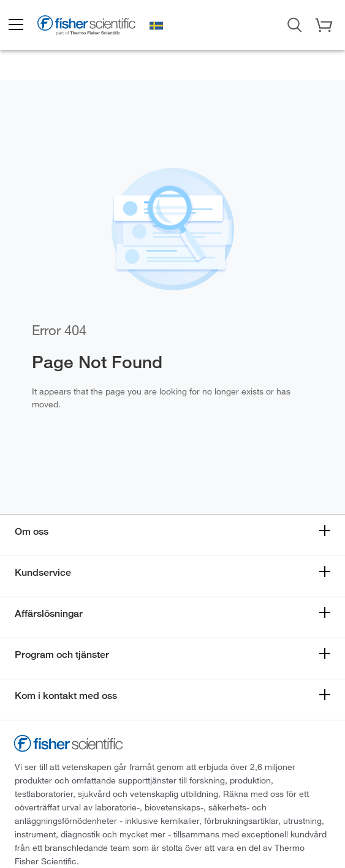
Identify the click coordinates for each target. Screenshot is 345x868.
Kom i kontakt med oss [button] (66, 696)
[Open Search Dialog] (295, 24)
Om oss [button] (32, 531)
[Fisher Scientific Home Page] (86, 27)
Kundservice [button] (43, 572)
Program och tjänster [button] (62, 655)
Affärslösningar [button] (49, 613)
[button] (15, 25)
